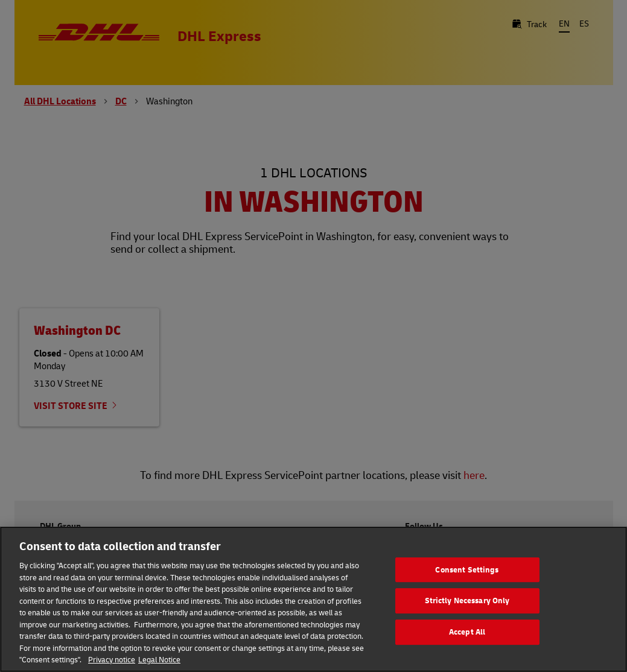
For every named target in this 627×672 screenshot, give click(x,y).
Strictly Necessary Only (467, 600)
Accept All (467, 632)
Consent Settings (467, 569)
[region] (313, 599)
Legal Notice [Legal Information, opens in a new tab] (159, 659)
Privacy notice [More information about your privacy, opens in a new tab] (112, 659)
